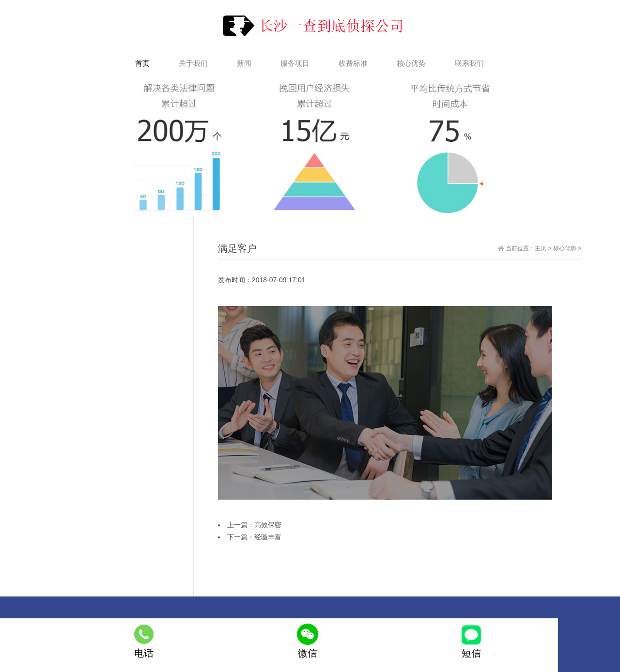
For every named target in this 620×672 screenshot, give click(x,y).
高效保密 (268, 525)
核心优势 (565, 248)
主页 (541, 248)
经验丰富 (268, 537)
